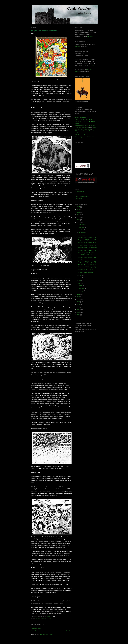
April (80, 283)
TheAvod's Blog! (80, 192)
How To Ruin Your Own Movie (84, 119)
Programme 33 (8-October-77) (44, 30)
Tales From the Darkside (82, 135)
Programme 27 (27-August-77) (87, 262)
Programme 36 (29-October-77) (87, 237)
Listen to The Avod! (81, 194)
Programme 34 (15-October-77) (87, 242)
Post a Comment (36, 628)
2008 (79, 312)
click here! (90, 36)
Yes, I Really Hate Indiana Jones (84, 137)
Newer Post (35, 631)
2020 (79, 212)
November (82, 227)
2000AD (38, 618)
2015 (79, 294)
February (81, 288)
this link (92, 65)
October (81, 230)
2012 (79, 302)
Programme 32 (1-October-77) (87, 250)
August (81, 235)
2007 (79, 315)
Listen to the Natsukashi (82, 196)
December (82, 225)
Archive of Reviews (81, 117)
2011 (79, 304)
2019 (79, 215)
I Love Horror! (79, 199)
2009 (79, 310)
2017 (79, 220)
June (80, 278)
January (81, 291)
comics (44, 618)
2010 (79, 307)
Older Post (69, 631)
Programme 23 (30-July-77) (86, 272)
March (80, 286)
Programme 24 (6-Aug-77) (86, 270)
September (82, 232)
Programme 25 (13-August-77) (87, 267)
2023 (79, 207)
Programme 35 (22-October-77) (87, 240)
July (80, 275)
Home (52, 631)
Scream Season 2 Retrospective (87, 248)
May (80, 280)
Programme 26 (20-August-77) (87, 264)
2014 (79, 297)
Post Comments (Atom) (46, 635)
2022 (79, 209)
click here (78, 46)
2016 (79, 222)
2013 (79, 299)
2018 (79, 217)
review (49, 618)
